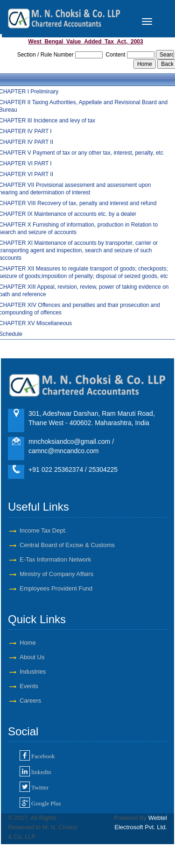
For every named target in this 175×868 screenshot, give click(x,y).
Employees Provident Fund (56, 588)
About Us (32, 657)
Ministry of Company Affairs (56, 574)
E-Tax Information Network (55, 559)
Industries (33, 672)
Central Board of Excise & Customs (67, 545)
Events (29, 686)
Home (28, 643)
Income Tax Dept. (43, 530)
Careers (30, 701)
